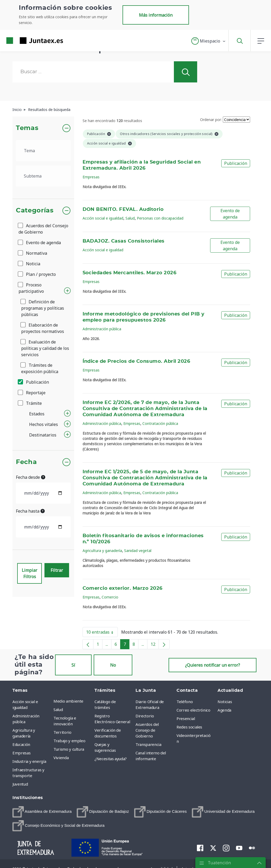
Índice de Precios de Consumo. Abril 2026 (136, 361)
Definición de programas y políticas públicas (43, 308)
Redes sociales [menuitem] (189, 727)
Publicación (34, 382)
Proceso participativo (31, 288)
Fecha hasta (30, 511)
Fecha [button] (26, 462)
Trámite (30, 403)
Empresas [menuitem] (21, 753)
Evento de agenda (40, 243)
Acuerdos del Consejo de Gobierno (43, 229)
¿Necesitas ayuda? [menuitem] (111, 759)
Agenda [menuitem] (224, 710)
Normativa (33, 253)
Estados (37, 414)
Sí (73, 665)
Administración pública (102, 329)
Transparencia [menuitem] (148, 744)
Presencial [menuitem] (186, 718)
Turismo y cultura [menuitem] (69, 749)
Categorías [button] (35, 211)
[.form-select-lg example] (43, 151)
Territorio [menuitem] (62, 732)
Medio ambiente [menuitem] (68, 701)
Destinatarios (43, 435)
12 (155, 645)
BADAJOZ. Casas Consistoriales (124, 241)
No (113, 665)
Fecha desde (31, 477)
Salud (130, 218)
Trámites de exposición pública (40, 368)
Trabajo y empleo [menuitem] (69, 741)
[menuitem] (42, 812)
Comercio (110, 597)
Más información (156, 15)
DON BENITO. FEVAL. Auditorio (123, 210)
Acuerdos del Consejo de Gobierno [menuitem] (147, 730)
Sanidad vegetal (138, 551)
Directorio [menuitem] (145, 716)
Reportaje (32, 393)
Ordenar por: (211, 120)
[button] (209, 41)
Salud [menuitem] (58, 709)
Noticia (29, 264)
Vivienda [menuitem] (61, 758)
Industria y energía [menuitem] (29, 761)
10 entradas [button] (102, 633)
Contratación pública (160, 423)
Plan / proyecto (37, 274)
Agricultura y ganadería (102, 551)
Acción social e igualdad (103, 218)
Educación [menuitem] (21, 744)
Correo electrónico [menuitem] (193, 710)
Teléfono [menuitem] (185, 702)
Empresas (91, 177)
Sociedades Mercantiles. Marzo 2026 (130, 273)
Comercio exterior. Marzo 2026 (123, 588)
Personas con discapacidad (160, 218)
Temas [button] (27, 128)
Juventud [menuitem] (20, 784)
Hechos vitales (44, 424)
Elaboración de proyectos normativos (43, 328)
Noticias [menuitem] (225, 702)
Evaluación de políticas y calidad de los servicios (45, 348)
